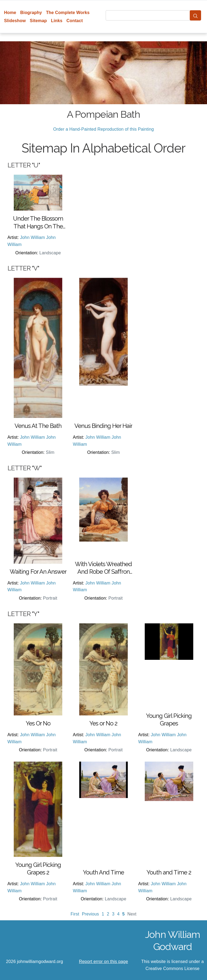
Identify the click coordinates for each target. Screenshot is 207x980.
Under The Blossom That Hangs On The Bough (38, 222)
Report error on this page (103, 962)
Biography (31, 13)
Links (57, 21)
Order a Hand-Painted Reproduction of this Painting (103, 129)
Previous (91, 914)
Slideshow (15, 21)
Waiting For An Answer (38, 572)
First (75, 914)
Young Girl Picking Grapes (169, 720)
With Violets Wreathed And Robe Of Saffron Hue (103, 568)
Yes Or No (38, 723)
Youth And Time (103, 872)
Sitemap (38, 21)
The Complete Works (68, 13)
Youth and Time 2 (169, 872)
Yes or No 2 (103, 723)
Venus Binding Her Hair (103, 426)
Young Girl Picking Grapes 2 (38, 869)
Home (10, 13)
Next (132, 914)
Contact (75, 21)
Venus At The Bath (38, 426)
